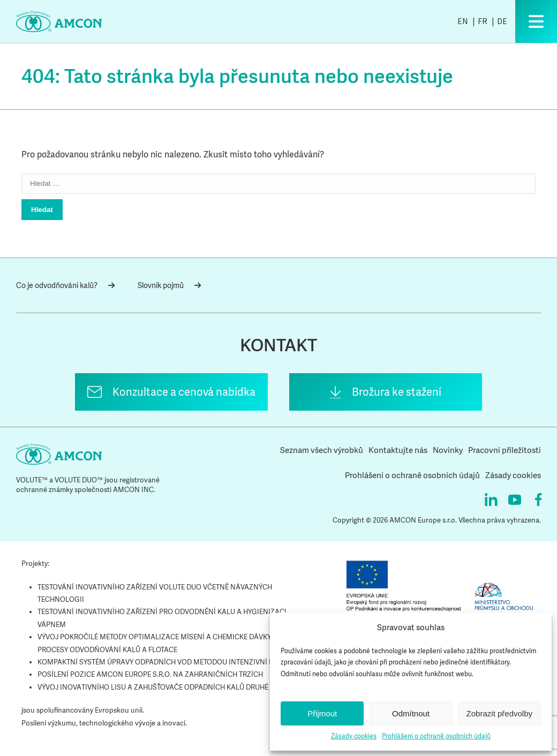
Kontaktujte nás (398, 450)
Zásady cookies (354, 736)
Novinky (448, 450)
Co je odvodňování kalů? (65, 285)
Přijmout (322, 713)
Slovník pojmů (169, 285)
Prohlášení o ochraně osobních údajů (436, 736)
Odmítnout (411, 713)
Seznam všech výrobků (322, 450)
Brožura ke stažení (397, 392)
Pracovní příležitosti (505, 450)
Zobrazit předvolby (499, 713)
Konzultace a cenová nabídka (184, 392)
